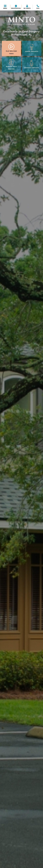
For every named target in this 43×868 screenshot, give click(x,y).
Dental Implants (32, 48)
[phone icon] (38, 7)
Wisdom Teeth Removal (11, 64)
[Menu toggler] (5, 7)
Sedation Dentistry (32, 64)
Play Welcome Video (11, 49)
